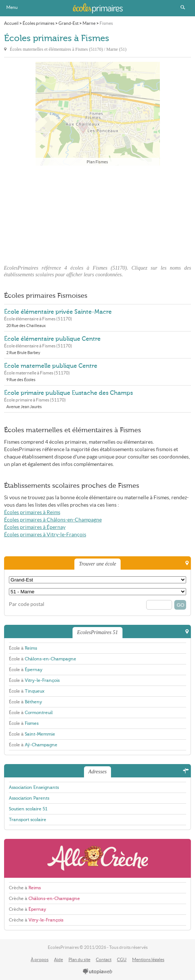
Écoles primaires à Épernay (35, 527)
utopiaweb (98, 972)
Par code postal (27, 604)
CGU (122, 959)
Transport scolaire (28, 820)
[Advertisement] (98, 213)
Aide (58, 959)
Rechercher (183, 7)
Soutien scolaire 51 (28, 809)
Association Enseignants (34, 787)
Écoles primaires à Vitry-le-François (45, 535)
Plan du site (79, 959)
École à (23, 648)
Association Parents (29, 798)
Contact (104, 959)
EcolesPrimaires (98, 8)
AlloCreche (98, 858)
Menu (12, 7)
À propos (40, 959)
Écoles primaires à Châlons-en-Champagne (53, 520)
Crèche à (25, 888)
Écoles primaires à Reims (32, 512)
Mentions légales (148, 959)
